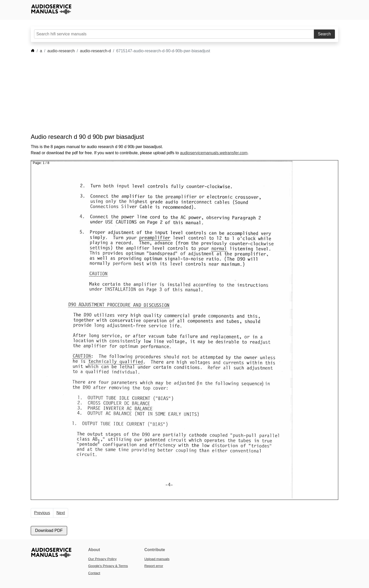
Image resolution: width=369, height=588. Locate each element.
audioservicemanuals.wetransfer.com (214, 153)
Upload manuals (157, 559)
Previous (42, 513)
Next (61, 513)
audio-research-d (95, 51)
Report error (154, 566)
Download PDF (49, 530)
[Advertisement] (177, 94)
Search (325, 34)
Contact (94, 573)
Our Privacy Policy (102, 559)
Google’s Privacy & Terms (108, 566)
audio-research (61, 51)
